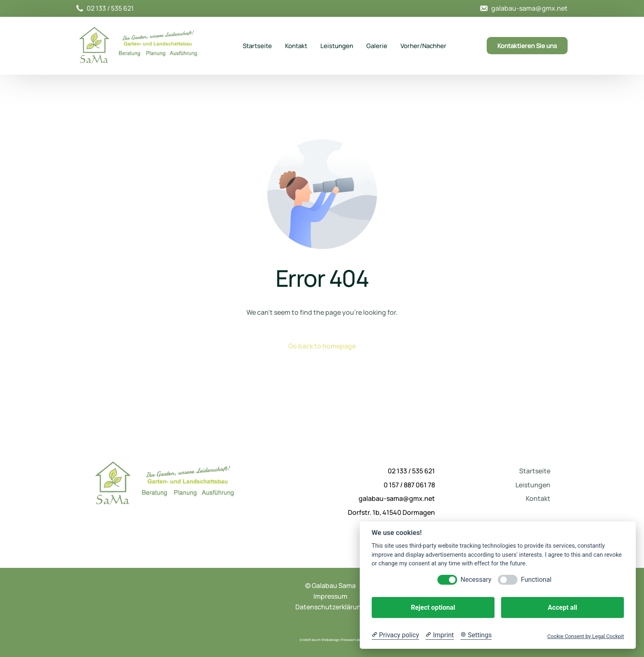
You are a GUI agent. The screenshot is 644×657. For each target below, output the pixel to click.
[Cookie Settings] (476, 635)
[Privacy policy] (395, 635)
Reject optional (433, 607)
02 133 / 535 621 (110, 8)
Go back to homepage (322, 346)
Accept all (562, 607)
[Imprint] (440, 635)
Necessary (476, 580)
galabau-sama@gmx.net (529, 8)
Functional (536, 580)
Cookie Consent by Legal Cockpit (585, 636)
